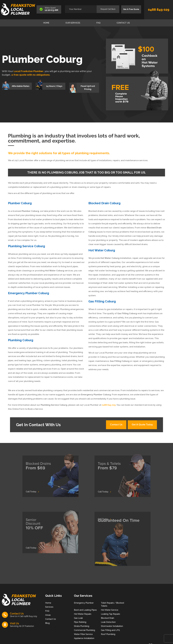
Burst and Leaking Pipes (85, 610)
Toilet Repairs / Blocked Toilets (112, 604)
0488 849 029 (159, 10)
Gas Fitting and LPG (110, 630)
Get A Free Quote (131, 9)
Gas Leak (78, 618)
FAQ (98, 23)
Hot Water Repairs (83, 614)
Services (49, 607)
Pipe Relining (80, 622)
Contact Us (123, 23)
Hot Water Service (110, 610)
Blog (47, 623)
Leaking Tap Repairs (110, 614)
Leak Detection (108, 622)
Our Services (73, 23)
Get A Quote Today (142, 425)
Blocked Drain (108, 618)
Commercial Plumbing (84, 630)
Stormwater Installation (112, 626)
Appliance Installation (84, 638)
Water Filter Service (83, 634)
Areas (48, 615)
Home (46, 23)
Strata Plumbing (82, 626)
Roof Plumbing (108, 634)
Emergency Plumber (84, 603)
